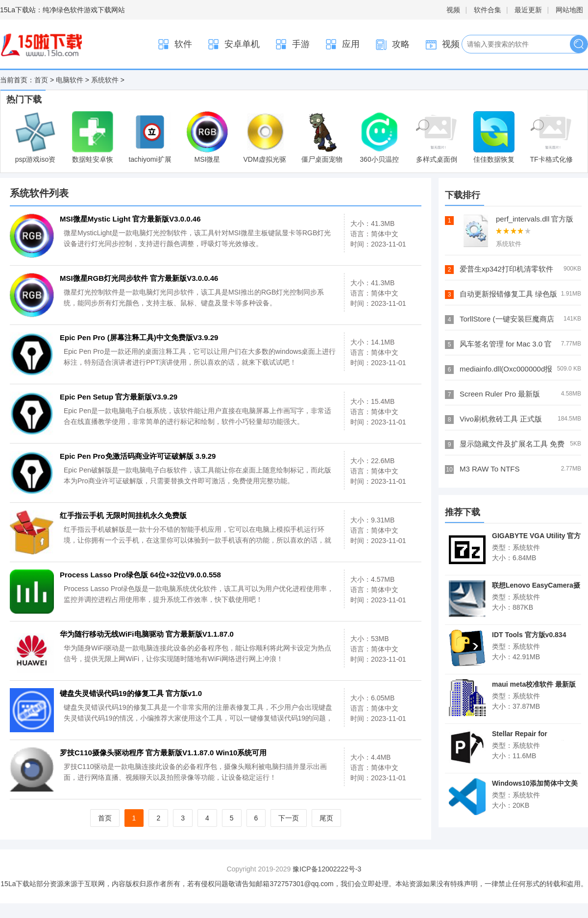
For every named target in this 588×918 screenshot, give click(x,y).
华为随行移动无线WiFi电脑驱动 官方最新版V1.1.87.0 (147, 634)
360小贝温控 (379, 137)
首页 (41, 80)
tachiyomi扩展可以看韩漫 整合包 (150, 138)
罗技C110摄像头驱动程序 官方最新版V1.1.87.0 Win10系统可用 (163, 753)
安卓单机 (233, 44)
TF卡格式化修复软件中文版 (551, 138)
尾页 (326, 818)
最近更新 (528, 10)
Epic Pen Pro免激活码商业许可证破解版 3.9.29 (138, 456)
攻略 (392, 44)
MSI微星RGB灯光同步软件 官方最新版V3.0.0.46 (139, 278)
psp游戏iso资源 (35, 138)
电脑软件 (70, 80)
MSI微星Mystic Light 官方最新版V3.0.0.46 (207, 138)
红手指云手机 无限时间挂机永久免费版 (123, 515)
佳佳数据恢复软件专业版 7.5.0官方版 (494, 138)
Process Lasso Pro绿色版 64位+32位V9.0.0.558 (140, 575)
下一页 (289, 818)
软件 (174, 44)
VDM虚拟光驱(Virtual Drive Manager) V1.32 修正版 (264, 138)
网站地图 (569, 10)
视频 (453, 10)
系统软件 (105, 80)
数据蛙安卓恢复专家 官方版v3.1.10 (93, 138)
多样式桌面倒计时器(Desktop (437, 138)
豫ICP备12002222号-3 (327, 869)
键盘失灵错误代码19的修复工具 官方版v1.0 (131, 693)
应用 (342, 44)
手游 (292, 44)
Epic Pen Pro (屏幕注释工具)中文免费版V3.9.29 (139, 337)
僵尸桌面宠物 (322, 137)
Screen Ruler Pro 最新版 (500, 394)
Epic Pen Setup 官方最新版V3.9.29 (119, 397)
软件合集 (488, 10)
